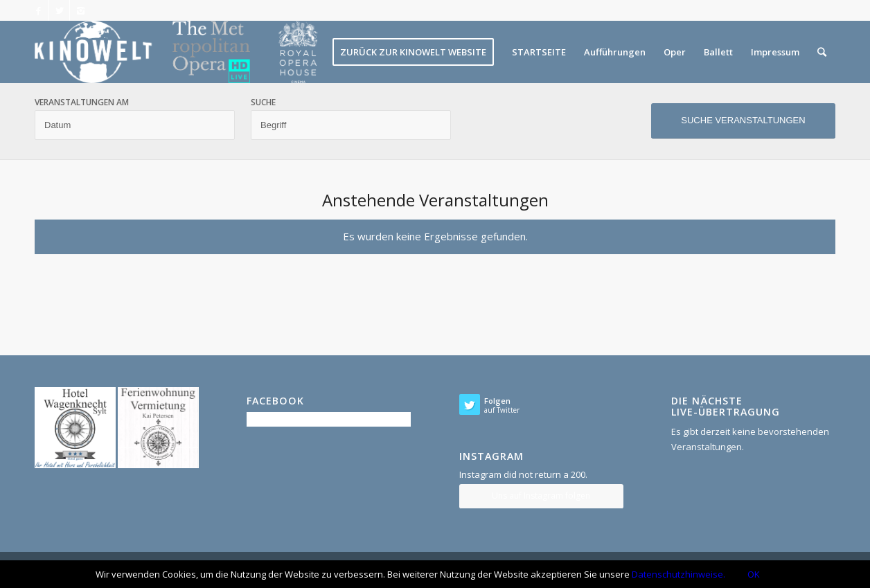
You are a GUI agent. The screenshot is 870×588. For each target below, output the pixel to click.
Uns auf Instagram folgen (541, 496)
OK (754, 574)
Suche (263, 103)
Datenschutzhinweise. (678, 574)
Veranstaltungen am (82, 103)
